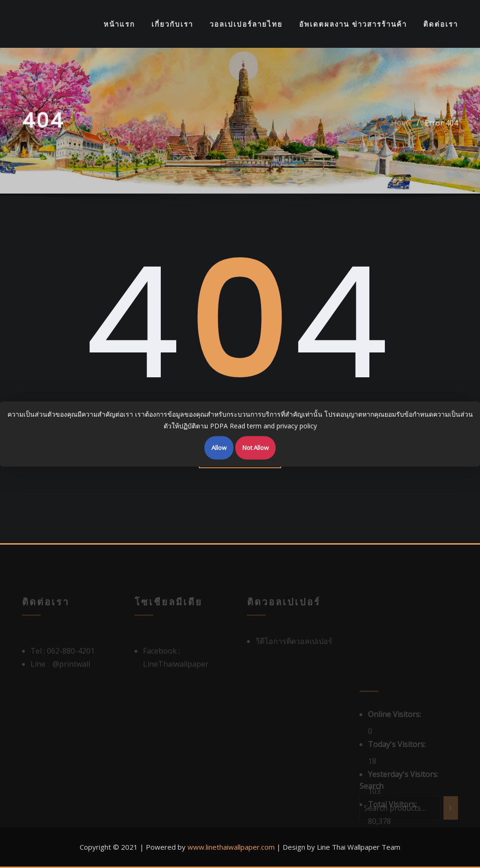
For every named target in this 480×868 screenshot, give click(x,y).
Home (401, 127)
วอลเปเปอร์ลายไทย (246, 24)
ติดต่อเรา (441, 24)
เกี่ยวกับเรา (172, 24)
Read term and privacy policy (273, 425)
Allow (219, 448)
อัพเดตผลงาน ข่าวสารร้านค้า (353, 24)
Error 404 (441, 127)
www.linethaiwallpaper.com (231, 847)
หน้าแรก (119, 24)
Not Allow (255, 448)
